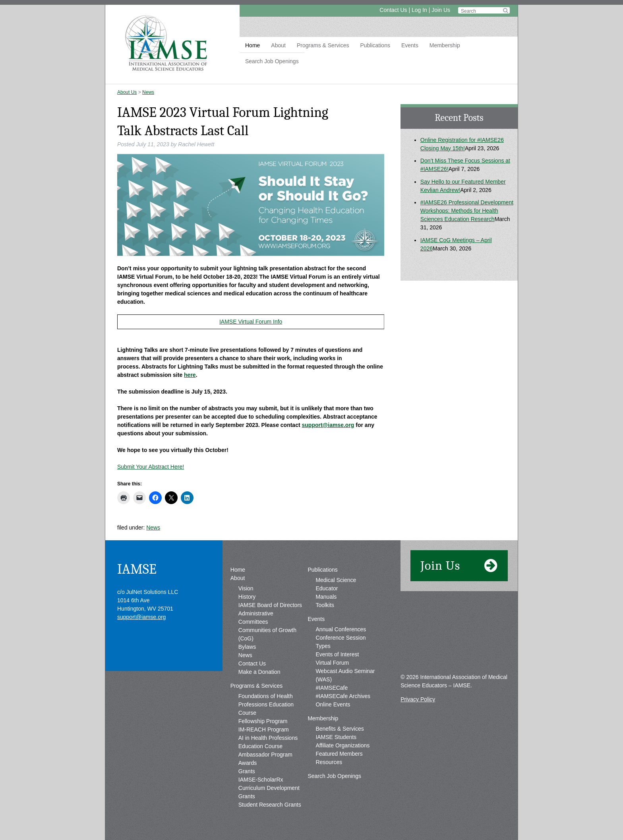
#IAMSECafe (332, 688)
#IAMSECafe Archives (343, 696)
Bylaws (247, 647)
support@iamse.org (328, 425)
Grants (247, 771)
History (247, 597)
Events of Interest (337, 654)
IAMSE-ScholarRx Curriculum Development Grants (269, 788)
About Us (127, 92)
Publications (375, 45)
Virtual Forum (332, 663)
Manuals (326, 597)
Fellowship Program (263, 721)
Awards (248, 763)
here (190, 375)
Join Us (441, 10)
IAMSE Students (336, 737)
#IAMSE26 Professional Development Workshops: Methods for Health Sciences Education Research (467, 211)
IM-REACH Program (264, 729)
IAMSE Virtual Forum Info (251, 322)
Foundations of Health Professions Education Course (266, 704)
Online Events (333, 704)
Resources (329, 762)
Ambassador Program (265, 755)
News (148, 92)
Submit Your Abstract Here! (151, 467)
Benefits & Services (340, 729)
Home (252, 45)
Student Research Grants (270, 805)
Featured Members (339, 754)
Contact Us (393, 10)
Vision (246, 588)
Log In (419, 10)
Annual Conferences (341, 629)
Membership (445, 45)
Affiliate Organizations (342, 745)
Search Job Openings (272, 61)
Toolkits (325, 605)
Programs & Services (323, 45)
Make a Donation (259, 672)
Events (410, 45)
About (278, 45)
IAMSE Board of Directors (270, 605)
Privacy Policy (418, 699)
